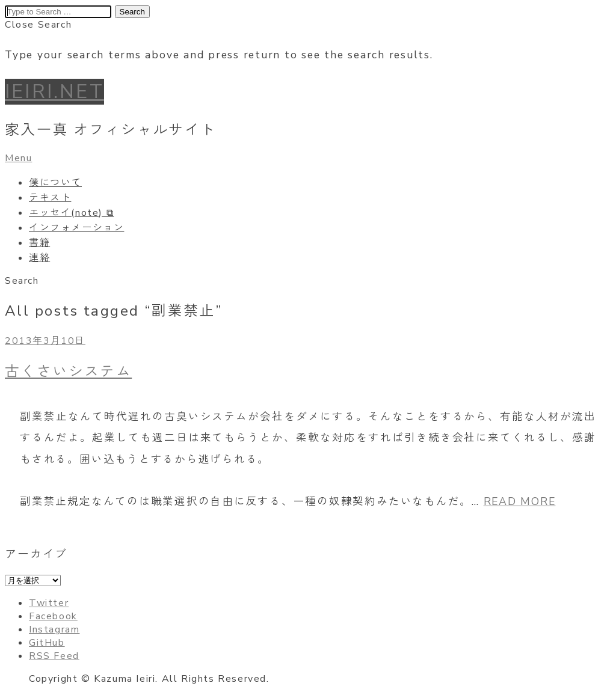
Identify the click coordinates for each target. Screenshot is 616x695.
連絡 (39, 258)
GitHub (47, 643)
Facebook (53, 616)
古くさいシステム (68, 372)
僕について (55, 183)
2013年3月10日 (45, 341)
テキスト (50, 198)
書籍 (39, 243)
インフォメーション (76, 228)
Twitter (49, 603)
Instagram (54, 629)
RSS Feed (54, 656)
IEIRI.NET (54, 92)
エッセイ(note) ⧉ (71, 213)
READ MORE (520, 501)
